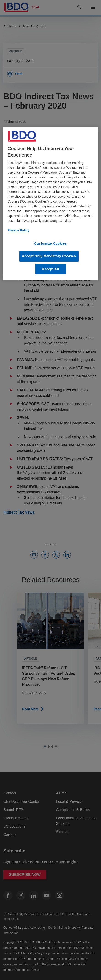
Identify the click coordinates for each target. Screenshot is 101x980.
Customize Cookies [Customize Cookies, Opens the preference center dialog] (50, 244)
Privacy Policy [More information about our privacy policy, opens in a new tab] (18, 231)
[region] (50, 204)
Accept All (51, 269)
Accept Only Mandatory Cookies (49, 256)
